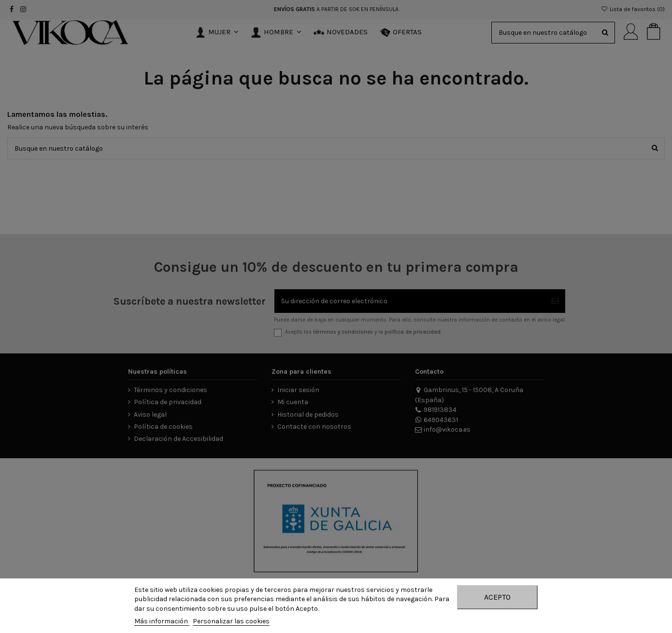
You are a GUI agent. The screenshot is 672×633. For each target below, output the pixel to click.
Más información (162, 621)
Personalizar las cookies (231, 621)
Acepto (497, 597)
